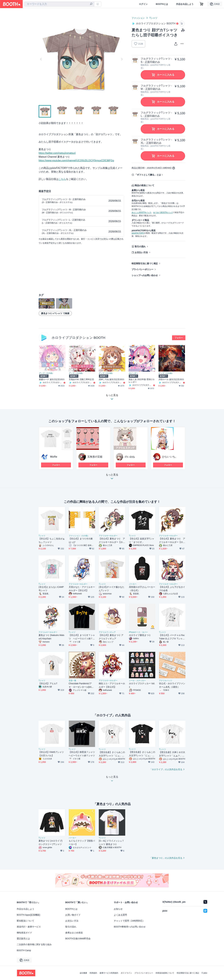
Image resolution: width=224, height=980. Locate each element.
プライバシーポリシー (142, 269)
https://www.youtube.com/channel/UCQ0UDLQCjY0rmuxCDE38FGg (76, 161)
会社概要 (83, 973)
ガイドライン (126, 973)
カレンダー (133, 373)
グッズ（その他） (47, 373)
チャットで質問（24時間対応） (129, 921)
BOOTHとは (162, 4)
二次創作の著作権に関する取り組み (34, 944)
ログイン (143, 4)
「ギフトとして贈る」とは (148, 175)
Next (122, 59)
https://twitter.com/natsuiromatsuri (57, 153)
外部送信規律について (165, 973)
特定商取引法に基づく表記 (145, 263)
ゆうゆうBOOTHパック (163, 212)
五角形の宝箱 (95, 457)
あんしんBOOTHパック (141, 212)
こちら (62, 179)
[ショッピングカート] (202, 4)
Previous (41, 59)
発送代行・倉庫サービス (29, 927)
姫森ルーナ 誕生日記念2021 (52, 379)
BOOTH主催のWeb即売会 (78, 939)
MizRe (54, 457)
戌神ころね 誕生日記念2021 (112, 379)
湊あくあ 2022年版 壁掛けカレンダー (142, 381)
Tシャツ (153, 18)
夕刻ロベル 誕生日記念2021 (171, 379)
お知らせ (118, 909)
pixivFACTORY (138, 233)
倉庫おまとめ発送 (74, 933)
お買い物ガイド (73, 915)
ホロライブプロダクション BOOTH (78, 338)
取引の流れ (140, 246)
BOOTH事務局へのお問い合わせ (130, 927)
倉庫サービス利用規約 (109, 973)
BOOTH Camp (24, 950)
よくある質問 (120, 915)
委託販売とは (23, 939)
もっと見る (112, 477)
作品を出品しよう (185, 4)
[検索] (91, 4)
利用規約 (93, 973)
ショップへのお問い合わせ (145, 275)
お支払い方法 (141, 252)
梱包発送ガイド (24, 933)
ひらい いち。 (170, 457)
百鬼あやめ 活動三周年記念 (81, 379)
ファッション (138, 18)
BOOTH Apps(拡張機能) (28, 915)
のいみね (130, 457)
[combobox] (59, 4)
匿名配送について (26, 921)
